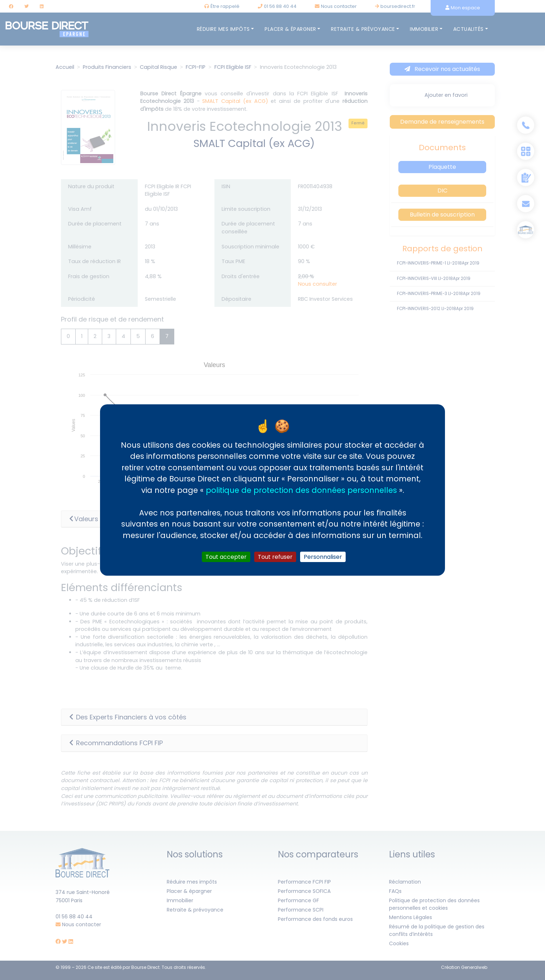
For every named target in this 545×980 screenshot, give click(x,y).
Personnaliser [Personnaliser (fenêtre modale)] (323, 557)
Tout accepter (226, 557)
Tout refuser (275, 557)
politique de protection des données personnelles (301, 490)
